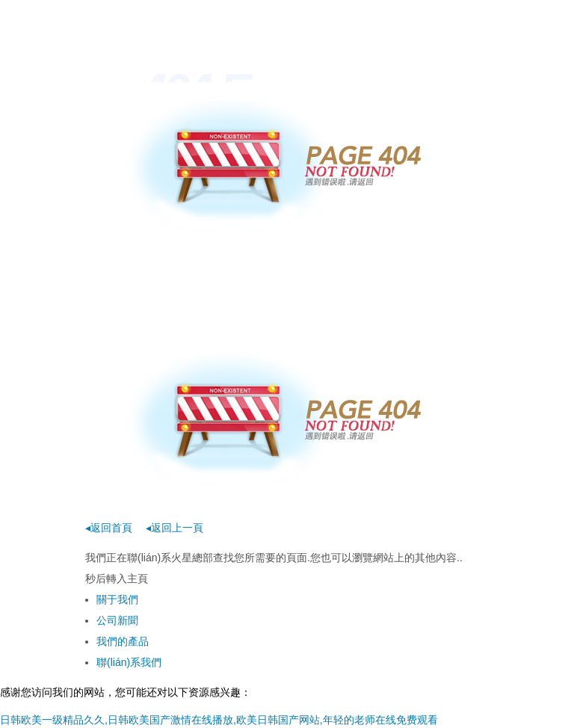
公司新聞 (117, 620)
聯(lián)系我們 (129, 662)
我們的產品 (123, 641)
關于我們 (117, 599)
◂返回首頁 (109, 528)
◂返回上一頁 (175, 528)
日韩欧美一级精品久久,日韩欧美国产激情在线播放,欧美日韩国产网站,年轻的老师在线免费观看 (219, 720)
